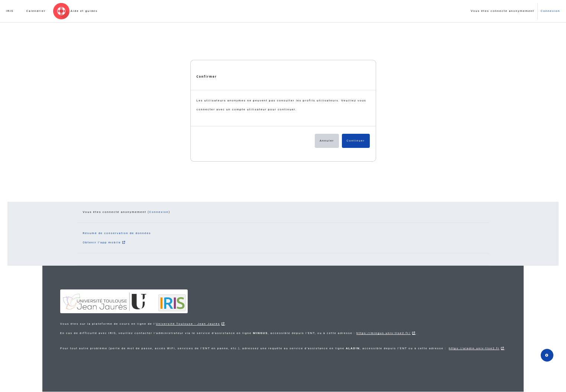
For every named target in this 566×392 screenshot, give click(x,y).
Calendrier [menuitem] (36, 11)
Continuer (356, 141)
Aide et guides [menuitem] (84, 11)
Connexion (550, 11)
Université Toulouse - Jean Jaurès (188, 324)
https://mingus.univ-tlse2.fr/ (384, 333)
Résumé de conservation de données (117, 233)
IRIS (10, 11)
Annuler (327, 141)
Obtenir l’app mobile (102, 242)
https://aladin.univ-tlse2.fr (474, 348)
